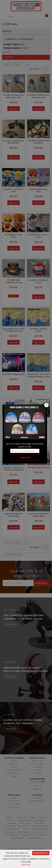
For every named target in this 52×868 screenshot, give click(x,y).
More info (26, 865)
